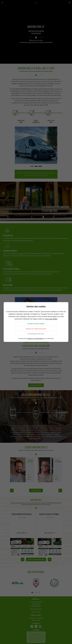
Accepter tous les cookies (36, 324)
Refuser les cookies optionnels (36, 329)
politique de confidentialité (35, 338)
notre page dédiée (51, 319)
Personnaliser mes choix (36, 334)
